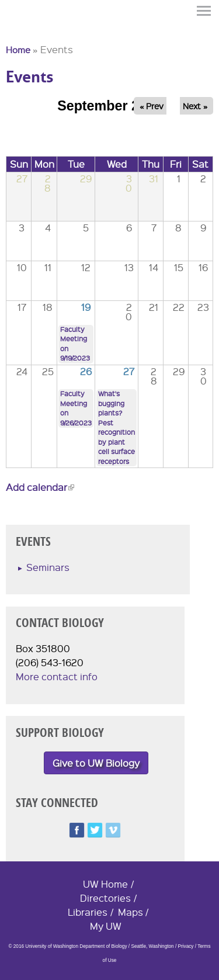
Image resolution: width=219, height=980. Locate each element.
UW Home (105, 884)
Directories (105, 898)
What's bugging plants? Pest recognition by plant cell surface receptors (117, 427)
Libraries (88, 912)
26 (86, 371)
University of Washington (27, 31)
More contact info (57, 676)
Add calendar (40, 487)
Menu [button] (204, 11)
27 (129, 371)
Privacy (186, 946)
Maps (131, 912)
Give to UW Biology (96, 763)
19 (86, 307)
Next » (195, 106)
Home (18, 50)
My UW (106, 926)
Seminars (48, 567)
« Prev (152, 106)
